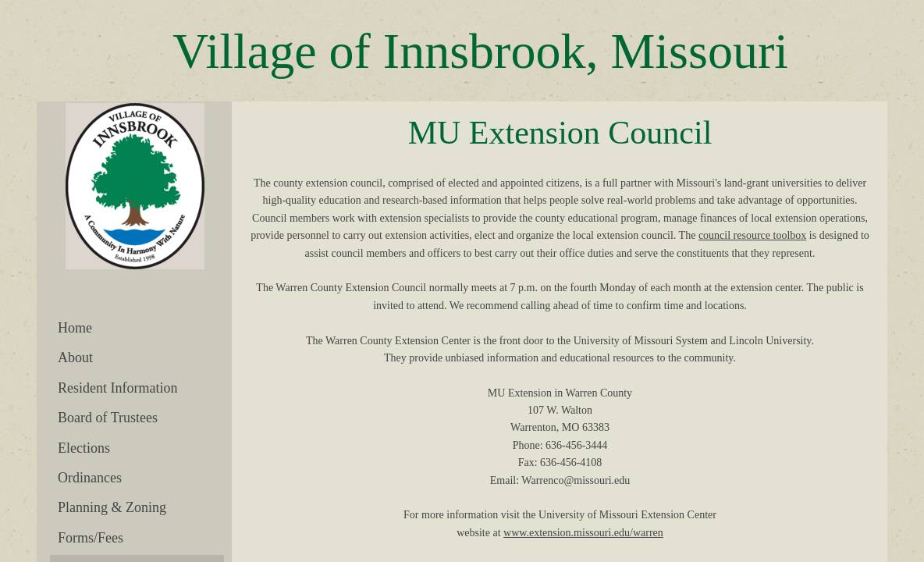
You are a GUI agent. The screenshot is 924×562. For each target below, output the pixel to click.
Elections (84, 448)
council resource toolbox (752, 235)
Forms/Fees (91, 538)
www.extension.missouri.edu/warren (583, 533)
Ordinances (90, 478)
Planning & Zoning (112, 507)
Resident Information (117, 388)
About (75, 357)
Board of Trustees (108, 418)
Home (75, 328)
